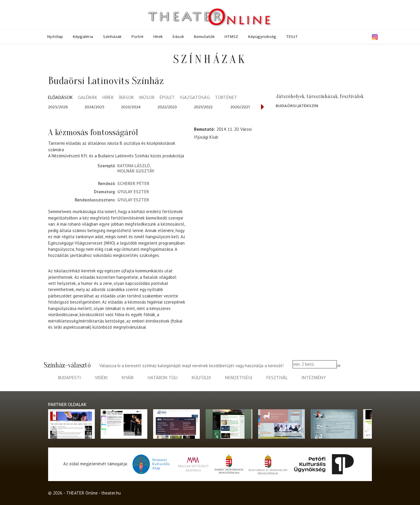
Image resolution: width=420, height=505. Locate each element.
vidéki (101, 378)
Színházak (112, 37)
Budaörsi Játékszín (297, 106)
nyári (128, 378)
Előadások (60, 98)
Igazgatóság (195, 98)
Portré (138, 37)
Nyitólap (55, 37)
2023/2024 (131, 107)
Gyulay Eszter (133, 192)
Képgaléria (83, 37)
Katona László (134, 166)
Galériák (87, 98)
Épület (167, 98)
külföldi (201, 378)
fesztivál (277, 378)
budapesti (69, 378)
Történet (226, 98)
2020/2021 (240, 107)
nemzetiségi (239, 378)
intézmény (314, 378)
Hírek (158, 37)
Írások (178, 37)
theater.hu (111, 493)
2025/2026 (58, 107)
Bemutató (204, 129)
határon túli (163, 378)
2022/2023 (167, 107)
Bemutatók (204, 37)
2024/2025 (94, 107)
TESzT (292, 37)
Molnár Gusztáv (136, 171)
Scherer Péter (133, 183)
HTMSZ (231, 37)
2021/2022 (203, 107)
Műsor (147, 98)
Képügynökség (262, 37)
